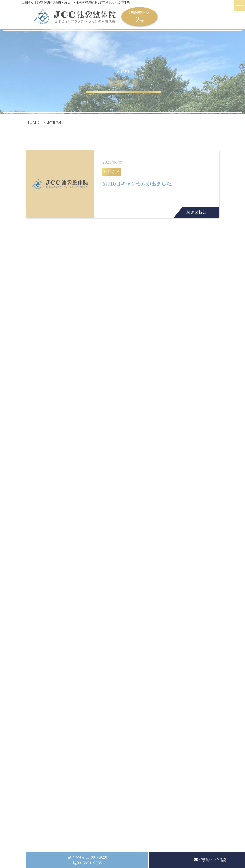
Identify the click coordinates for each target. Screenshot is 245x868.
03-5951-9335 (89, 863)
